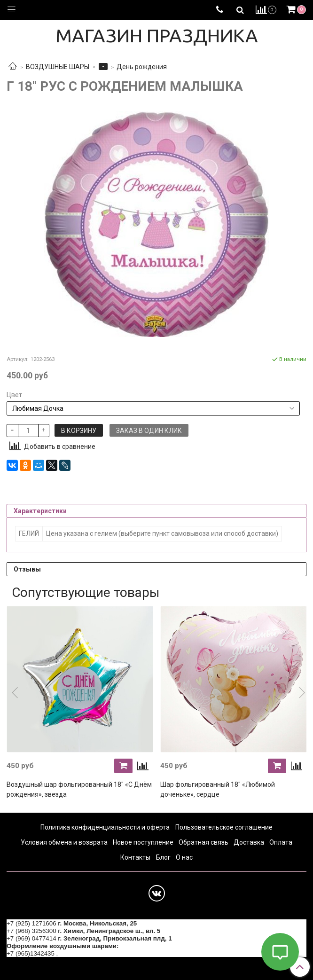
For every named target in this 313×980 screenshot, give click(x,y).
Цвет (14, 395)
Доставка (249, 842)
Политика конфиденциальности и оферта (105, 827)
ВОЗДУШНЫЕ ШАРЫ (58, 67)
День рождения (142, 67)
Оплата (281, 842)
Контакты (135, 857)
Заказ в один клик (149, 431)
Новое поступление (143, 842)
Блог (163, 857)
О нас (184, 857)
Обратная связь (203, 842)
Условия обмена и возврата (64, 842)
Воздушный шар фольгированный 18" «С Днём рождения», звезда (79, 789)
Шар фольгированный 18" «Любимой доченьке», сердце (218, 789)
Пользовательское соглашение (224, 827)
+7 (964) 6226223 (85, 953)
